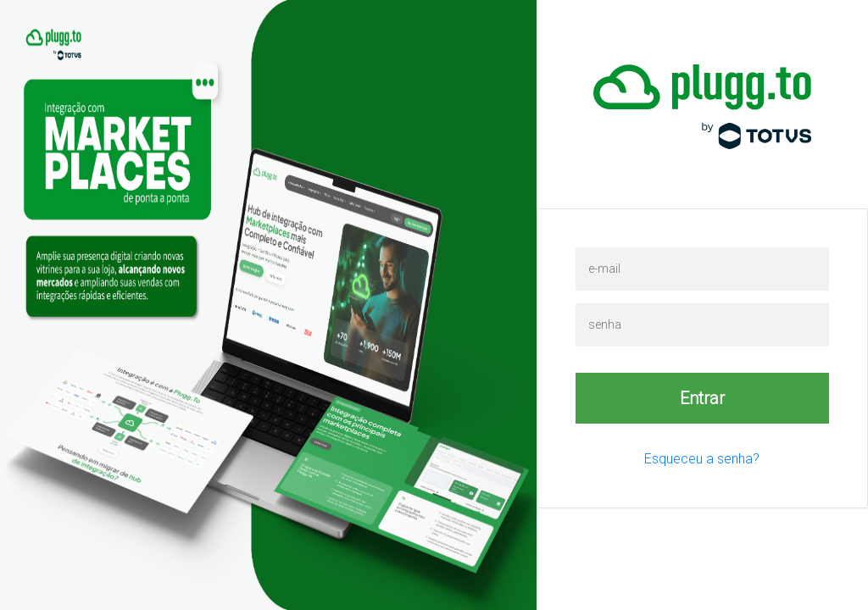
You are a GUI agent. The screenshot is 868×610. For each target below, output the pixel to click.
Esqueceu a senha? (702, 459)
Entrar (702, 398)
